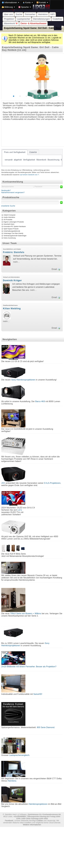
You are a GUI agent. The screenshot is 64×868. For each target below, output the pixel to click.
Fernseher (30, 14)
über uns (8, 14)
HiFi (52, 14)
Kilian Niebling (12, 309)
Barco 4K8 (40, 401)
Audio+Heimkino (9, 217)
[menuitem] (11, 2)
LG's (20, 510)
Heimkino (43, 14)
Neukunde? (6, 190)
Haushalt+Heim (9, 224)
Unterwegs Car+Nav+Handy (13, 233)
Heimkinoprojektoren (38, 804)
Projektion (9, 19)
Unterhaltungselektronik (12, 231)
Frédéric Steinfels (14, 252)
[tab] (15, 152)
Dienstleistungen (41, 19)
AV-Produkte (8, 220)
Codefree (57, 19)
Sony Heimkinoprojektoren (23, 380)
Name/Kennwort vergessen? (13, 192)
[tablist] (32, 158)
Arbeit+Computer (10, 215)
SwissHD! (37, 694)
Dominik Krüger (12, 280)
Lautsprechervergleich (19, 755)
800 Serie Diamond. (46, 727)
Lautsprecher (24, 19)
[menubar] (32, 5)
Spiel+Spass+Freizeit (11, 229)
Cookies (40, 821)
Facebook (9, 821)
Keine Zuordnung (10, 238)
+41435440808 (19, 816)
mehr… (16, 262)
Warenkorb (11, 23)
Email (54, 269)
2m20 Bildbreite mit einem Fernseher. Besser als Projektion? (29, 667)
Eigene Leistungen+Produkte (14, 222)
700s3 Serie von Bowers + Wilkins (26, 614)
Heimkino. (12, 781)
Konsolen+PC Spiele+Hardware (15, 227)
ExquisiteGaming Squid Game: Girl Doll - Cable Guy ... (33, 28)
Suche (19, 14)
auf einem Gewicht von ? (30, 175)
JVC (3, 483)
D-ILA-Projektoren (52, 483)
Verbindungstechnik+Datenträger (15, 236)
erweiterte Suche (8, 206)
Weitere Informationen (32, 825)
